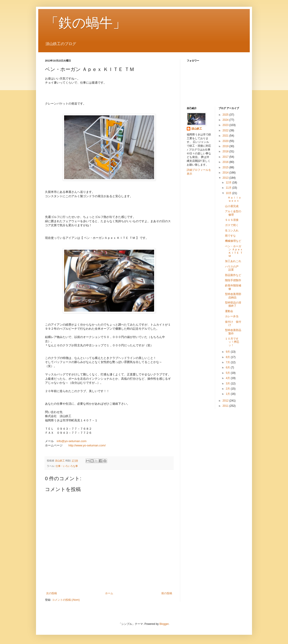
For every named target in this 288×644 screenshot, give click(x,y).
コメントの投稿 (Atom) (66, 600)
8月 (228, 357)
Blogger (164, 624)
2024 (226, 120)
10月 (229, 193)
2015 (226, 167)
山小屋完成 (232, 206)
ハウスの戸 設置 (233, 268)
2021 (226, 136)
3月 (228, 384)
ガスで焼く (232, 225)
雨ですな (230, 236)
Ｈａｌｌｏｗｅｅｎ (233, 199)
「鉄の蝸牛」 (86, 23)
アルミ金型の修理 (233, 213)
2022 (226, 130)
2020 (226, 141)
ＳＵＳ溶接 (232, 220)
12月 (229, 183)
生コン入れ (232, 231)
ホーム (109, 593)
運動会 (229, 311)
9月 (228, 352)
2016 (226, 162)
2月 (228, 389)
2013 (226, 178)
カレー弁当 (232, 316)
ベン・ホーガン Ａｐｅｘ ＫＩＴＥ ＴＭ (234, 251)
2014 (226, 173)
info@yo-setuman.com (72, 441)
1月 (228, 394)
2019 (226, 146)
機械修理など (233, 241)
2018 (226, 151)
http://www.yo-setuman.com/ (87, 445)
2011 (226, 406)
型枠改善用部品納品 (233, 296)
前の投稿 (167, 593)
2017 (226, 157)
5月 (228, 373)
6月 (228, 368)
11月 (229, 188)
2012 (226, 401)
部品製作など (233, 275)
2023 (226, 125)
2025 (226, 115)
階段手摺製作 (233, 280)
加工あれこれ (233, 261)
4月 (228, 378)
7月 (228, 362)
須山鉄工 (197, 129)
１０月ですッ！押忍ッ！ (232, 342)
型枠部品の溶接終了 (233, 304)
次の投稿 (52, 593)
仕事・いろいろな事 (67, 466)
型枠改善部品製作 (233, 332)
